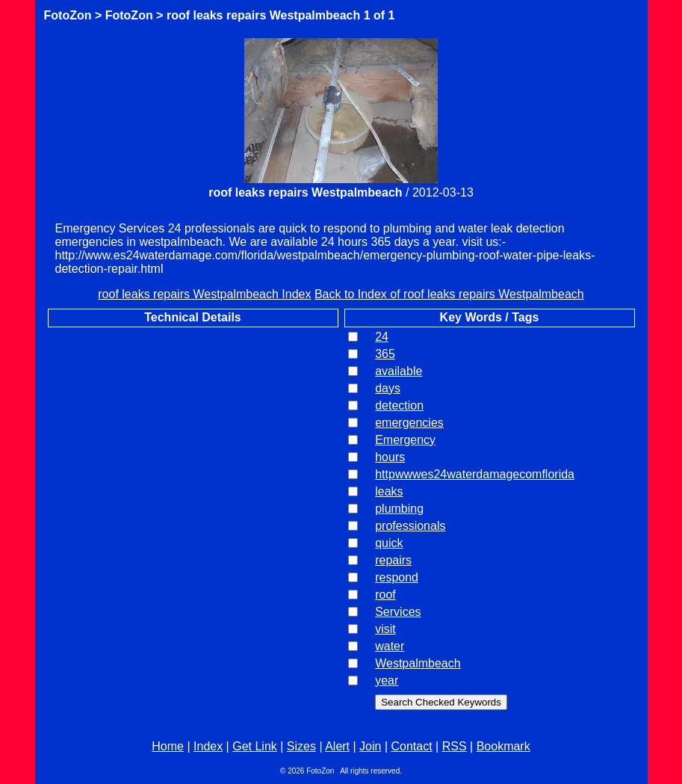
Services (398, 612)
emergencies (409, 423)
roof (385, 595)
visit (385, 629)
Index (208, 746)
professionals (410, 526)
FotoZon (68, 15)
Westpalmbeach (418, 663)
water (390, 646)
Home (168, 746)
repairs (393, 560)
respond (397, 577)
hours (390, 457)
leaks (389, 491)
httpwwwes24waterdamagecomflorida (475, 474)
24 (382, 337)
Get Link (255, 746)
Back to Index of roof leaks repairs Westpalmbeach (449, 294)
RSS (455, 746)
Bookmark (503, 746)
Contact (412, 746)
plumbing (399, 509)
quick (389, 543)
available (399, 371)
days (388, 388)
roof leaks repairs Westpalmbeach (263, 15)
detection (399, 405)
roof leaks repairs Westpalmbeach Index (204, 294)
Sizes (301, 746)
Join (370, 746)
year (387, 680)
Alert (337, 746)
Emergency (405, 440)
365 (385, 354)
